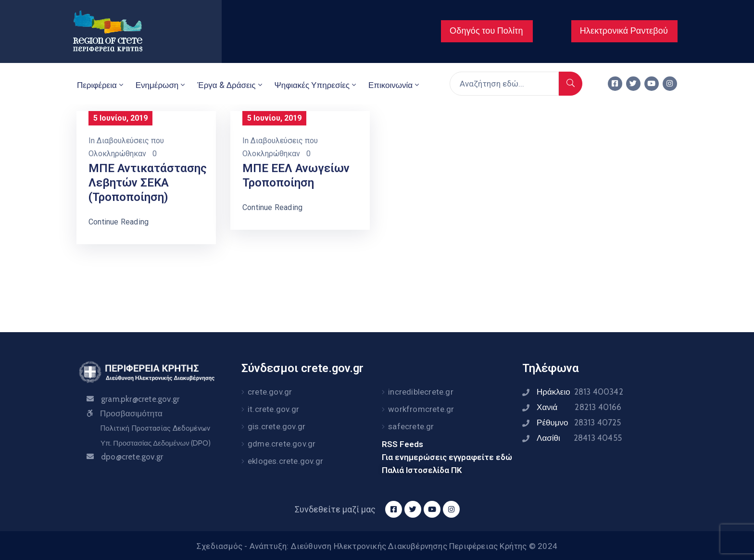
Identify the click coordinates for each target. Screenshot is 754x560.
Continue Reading (119, 222)
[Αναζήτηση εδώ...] (504, 84)
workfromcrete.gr (421, 409)
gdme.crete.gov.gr (282, 444)
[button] (487, 31)
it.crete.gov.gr (273, 409)
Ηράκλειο (580, 392)
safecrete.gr (411, 426)
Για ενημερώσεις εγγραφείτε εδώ (447, 457)
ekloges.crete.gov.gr (285, 461)
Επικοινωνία (395, 85)
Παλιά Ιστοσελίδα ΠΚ (422, 470)
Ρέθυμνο (579, 423)
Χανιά (579, 407)
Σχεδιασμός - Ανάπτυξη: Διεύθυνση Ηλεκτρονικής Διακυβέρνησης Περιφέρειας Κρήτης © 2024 (377, 546)
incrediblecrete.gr (421, 392)
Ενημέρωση (161, 85)
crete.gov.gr (270, 392)
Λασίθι (579, 438)
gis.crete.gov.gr (276, 426)
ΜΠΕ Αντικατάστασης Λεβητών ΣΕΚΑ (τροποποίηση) (148, 183)
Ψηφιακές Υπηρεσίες (316, 85)
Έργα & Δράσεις (230, 85)
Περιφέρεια (101, 85)
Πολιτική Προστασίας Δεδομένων (155, 428)
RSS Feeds (402, 444)
